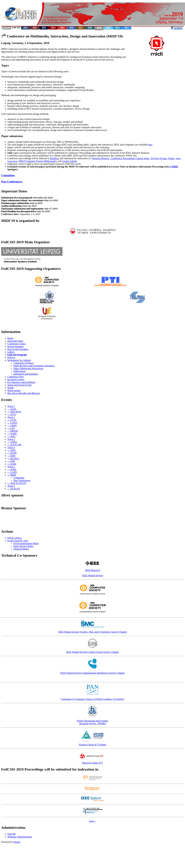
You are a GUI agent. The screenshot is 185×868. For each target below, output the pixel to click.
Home (10, 338)
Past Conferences (12, 182)
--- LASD (12, 472)
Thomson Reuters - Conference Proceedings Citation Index (121, 158)
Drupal (17, 842)
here (150, 145)
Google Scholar (69, 161)
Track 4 (11, 447)
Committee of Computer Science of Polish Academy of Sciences (92, 699)
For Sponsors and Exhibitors (21, 382)
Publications (20, 371)
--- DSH (11, 456)
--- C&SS (12, 425)
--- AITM (12, 453)
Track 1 (11, 406)
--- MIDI (12, 475)
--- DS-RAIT (14, 489)
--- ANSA (12, 442)
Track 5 (11, 467)
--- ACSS (12, 420)
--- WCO (12, 414)
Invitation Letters (16, 379)
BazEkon (54, 158)
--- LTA (11, 428)
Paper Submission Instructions (28, 368)
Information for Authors (19, 360)
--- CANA (12, 423)
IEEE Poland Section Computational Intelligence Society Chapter (92, 673)
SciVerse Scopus (159, 158)
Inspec (172, 158)
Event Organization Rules (26, 543)
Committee (8, 175)
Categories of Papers (24, 363)
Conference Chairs (17, 344)
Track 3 (11, 439)
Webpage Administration (20, 837)
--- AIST (12, 450)
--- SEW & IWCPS (17, 483)
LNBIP (174, 167)
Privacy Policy (15, 538)
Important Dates (15, 341)
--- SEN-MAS (14, 412)
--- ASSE (12, 469)
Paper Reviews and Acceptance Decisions (34, 366)
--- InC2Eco (13, 458)
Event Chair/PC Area (18, 541)
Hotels (11, 388)
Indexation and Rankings (26, 374)
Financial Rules (21, 549)
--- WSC (11, 436)
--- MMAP (13, 431)
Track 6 (11, 486)
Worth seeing (14, 390)
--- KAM (12, 464)
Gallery (11, 352)
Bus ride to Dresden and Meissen (24, 393)
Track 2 (11, 417)
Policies (11, 357)
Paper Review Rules (23, 546)
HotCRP (11, 834)
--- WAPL (12, 434)
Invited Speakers (16, 346)
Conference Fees (16, 377)
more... (93, 821)
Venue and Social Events (20, 385)
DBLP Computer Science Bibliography (38, 161)
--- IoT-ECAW (14, 445)
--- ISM (11, 461)
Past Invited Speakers (18, 349)
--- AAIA (12, 409)
